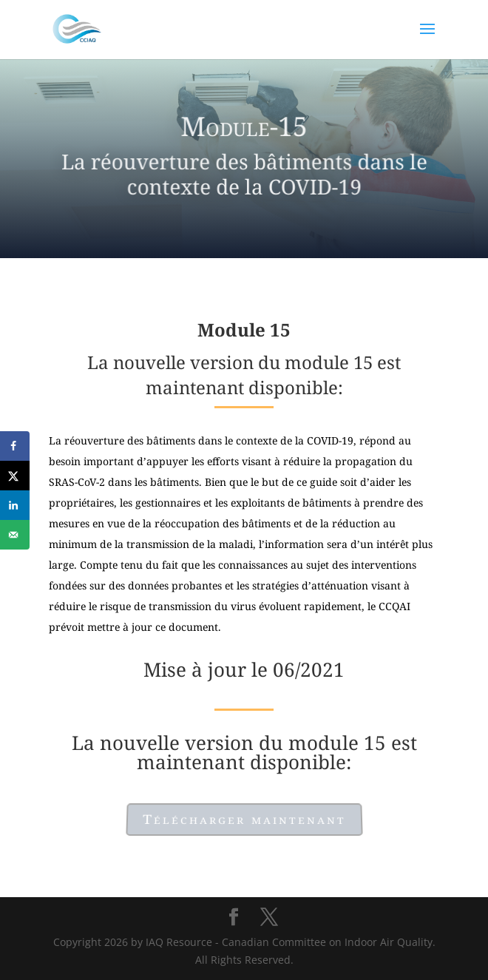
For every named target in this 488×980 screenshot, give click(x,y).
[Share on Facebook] (15, 446)
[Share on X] (15, 476)
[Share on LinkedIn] (15, 505)
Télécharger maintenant (244, 819)
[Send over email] (15, 535)
